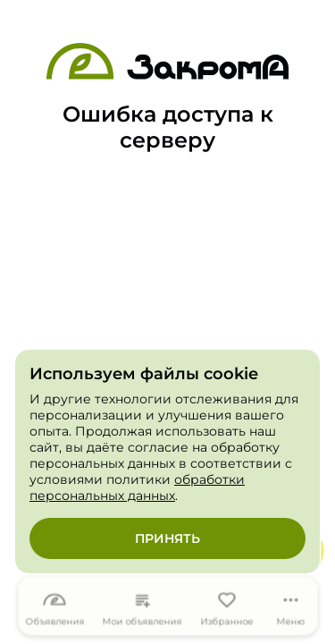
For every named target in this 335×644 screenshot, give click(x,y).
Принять (167, 538)
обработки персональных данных (137, 487)
